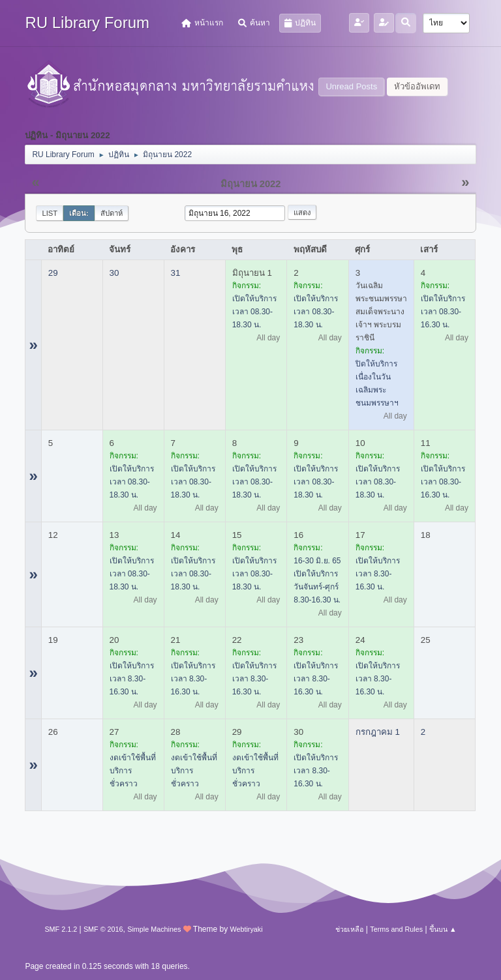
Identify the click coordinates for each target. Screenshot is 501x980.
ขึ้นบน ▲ (443, 929)
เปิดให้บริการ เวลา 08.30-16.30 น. (443, 312)
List (50, 213)
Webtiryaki (246, 929)
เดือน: (79, 213)
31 (176, 273)
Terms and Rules (396, 929)
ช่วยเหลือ (349, 929)
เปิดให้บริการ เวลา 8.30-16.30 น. (378, 574)
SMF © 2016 (103, 929)
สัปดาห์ (112, 213)
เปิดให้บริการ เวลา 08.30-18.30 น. (254, 312)
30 (114, 273)
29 (53, 273)
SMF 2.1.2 (61, 929)
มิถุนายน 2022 (251, 184)
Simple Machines (154, 929)
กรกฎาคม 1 (378, 732)
